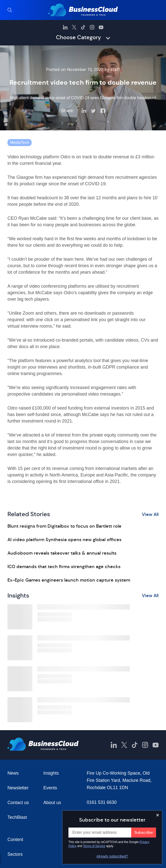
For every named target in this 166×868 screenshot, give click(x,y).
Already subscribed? (112, 856)
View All (150, 514)
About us (52, 803)
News (13, 773)
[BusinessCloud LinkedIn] (65, 27)
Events (50, 788)
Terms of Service (94, 846)
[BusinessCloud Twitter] (74, 27)
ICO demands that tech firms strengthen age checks (64, 567)
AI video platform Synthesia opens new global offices (64, 540)
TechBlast (17, 817)
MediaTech (20, 142)
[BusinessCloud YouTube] (101, 27)
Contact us (18, 803)
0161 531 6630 (102, 802)
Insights (51, 773)
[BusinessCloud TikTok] (83, 27)
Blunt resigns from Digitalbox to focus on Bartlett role (64, 526)
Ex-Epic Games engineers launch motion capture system (69, 580)
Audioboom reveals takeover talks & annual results (62, 553)
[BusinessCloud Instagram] (92, 27)
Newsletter (18, 788)
